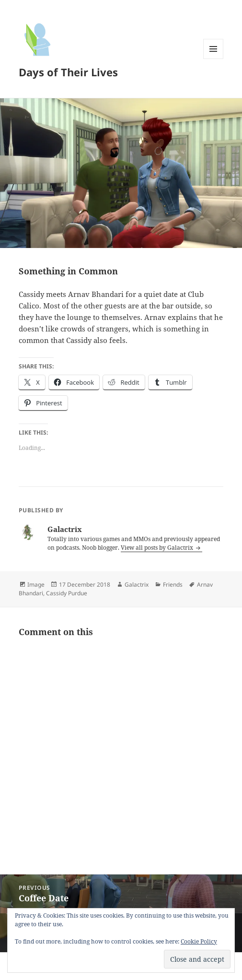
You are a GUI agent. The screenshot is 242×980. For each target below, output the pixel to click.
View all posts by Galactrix (158, 548)
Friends (173, 584)
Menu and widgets (213, 59)
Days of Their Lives (68, 72)
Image (36, 584)
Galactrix (137, 584)
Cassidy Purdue (67, 593)
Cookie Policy (199, 941)
